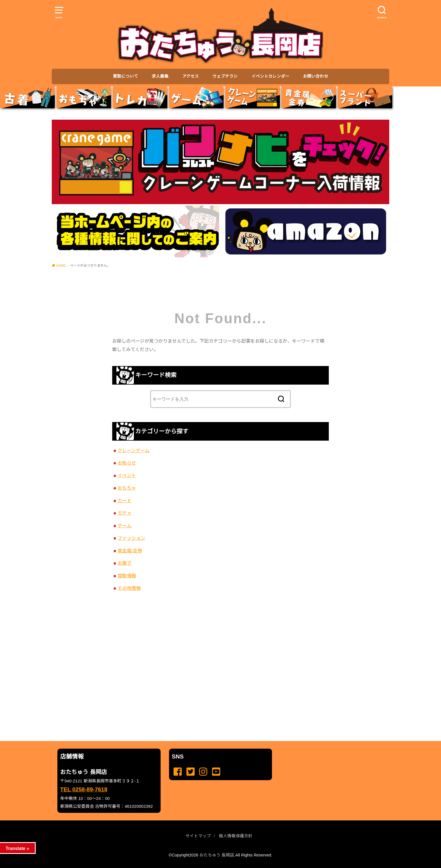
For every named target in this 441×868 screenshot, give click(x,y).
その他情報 (129, 588)
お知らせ (127, 463)
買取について (125, 76)
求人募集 (160, 76)
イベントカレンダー (270, 76)
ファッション (131, 538)
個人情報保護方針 (236, 836)
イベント (127, 476)
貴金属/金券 (130, 551)
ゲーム (124, 526)
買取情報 (127, 576)
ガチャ (124, 513)
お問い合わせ (316, 76)
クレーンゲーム (134, 450)
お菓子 (124, 563)
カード (124, 501)
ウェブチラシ (225, 76)
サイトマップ (198, 836)
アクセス (191, 76)
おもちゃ (127, 488)
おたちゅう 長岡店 (217, 855)
